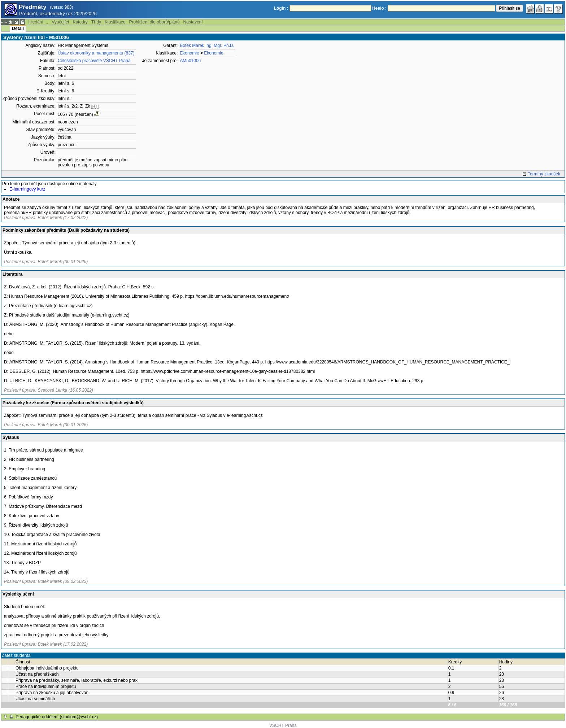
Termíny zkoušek (544, 174)
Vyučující (60, 22)
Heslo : (379, 8)
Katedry (80, 22)
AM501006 (190, 61)
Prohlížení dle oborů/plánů (154, 22)
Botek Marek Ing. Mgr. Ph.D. (207, 45)
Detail (18, 29)
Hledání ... (38, 22)
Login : (281, 8)
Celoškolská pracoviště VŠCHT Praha (94, 61)
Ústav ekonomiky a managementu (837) (96, 53)
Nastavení (193, 22)
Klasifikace (115, 22)
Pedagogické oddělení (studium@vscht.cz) (57, 717)
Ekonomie (189, 53)
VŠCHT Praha (283, 725)
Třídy (96, 22)
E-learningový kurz (27, 189)
